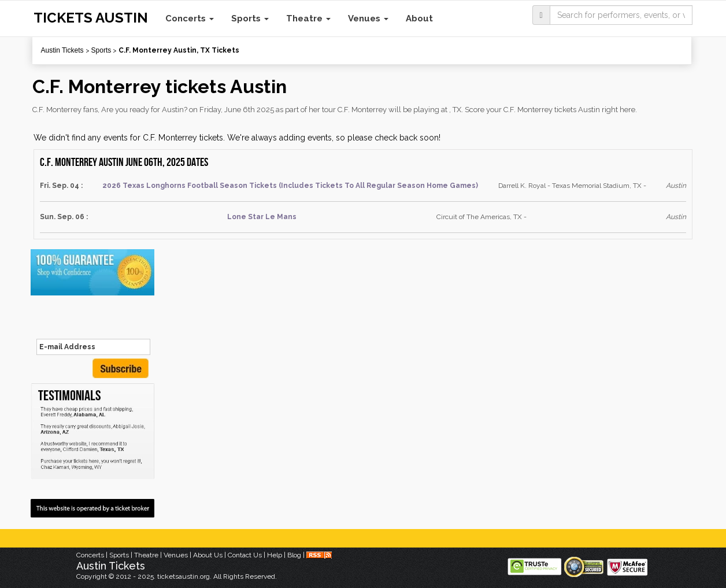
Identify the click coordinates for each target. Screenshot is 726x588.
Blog (294, 555)
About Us (208, 555)
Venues (368, 19)
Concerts (190, 19)
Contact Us (245, 555)
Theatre (308, 19)
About (419, 19)
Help (275, 555)
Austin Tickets (62, 50)
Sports (250, 19)
